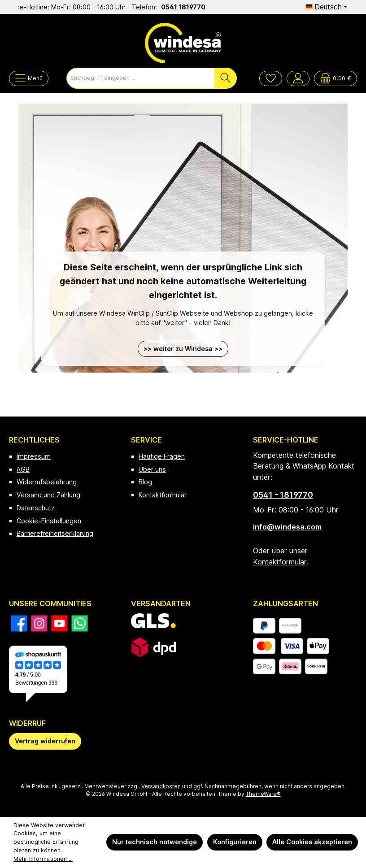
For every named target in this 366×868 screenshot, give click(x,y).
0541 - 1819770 (283, 495)
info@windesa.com (287, 527)
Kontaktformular (163, 495)
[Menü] (29, 78)
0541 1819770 (189, 7)
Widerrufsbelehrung (47, 482)
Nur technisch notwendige (155, 842)
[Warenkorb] (335, 78)
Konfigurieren (235, 842)
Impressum (34, 456)
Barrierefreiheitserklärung (55, 533)
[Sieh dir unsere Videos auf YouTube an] (59, 623)
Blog (145, 482)
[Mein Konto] (298, 78)
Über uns (152, 469)
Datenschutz (36, 508)
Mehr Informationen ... (43, 859)
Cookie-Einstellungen (49, 521)
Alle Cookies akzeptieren (312, 842)
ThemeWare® (263, 794)
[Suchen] (226, 78)
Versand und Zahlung (48, 495)
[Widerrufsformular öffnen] (45, 741)
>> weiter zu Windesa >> (183, 349)
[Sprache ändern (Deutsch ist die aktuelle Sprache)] (326, 7)
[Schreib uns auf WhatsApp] (80, 623)
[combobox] (141, 78)
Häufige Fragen (162, 456)
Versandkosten (161, 786)
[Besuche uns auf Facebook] (19, 623)
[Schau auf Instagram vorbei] (39, 623)
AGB (23, 469)
